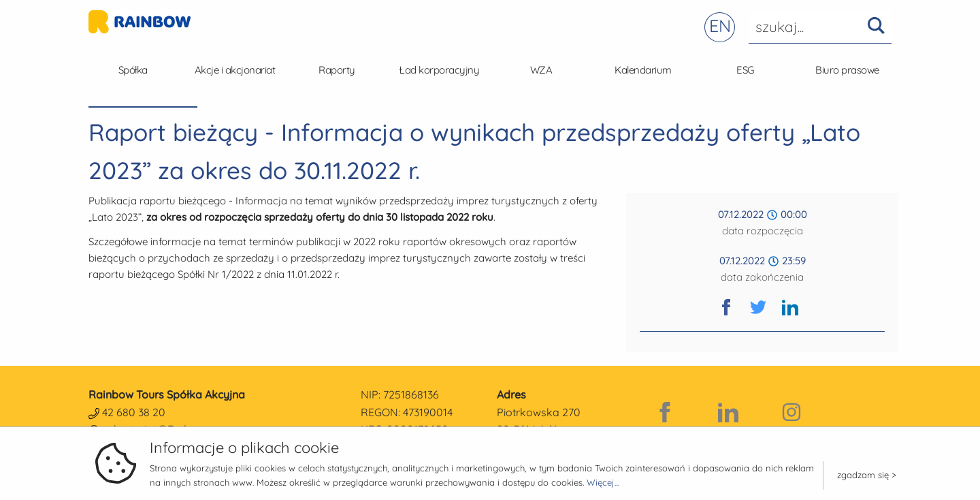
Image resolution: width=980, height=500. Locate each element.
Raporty (337, 70)
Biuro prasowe (847, 70)
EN (720, 26)
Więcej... (603, 482)
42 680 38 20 (134, 412)
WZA (541, 70)
